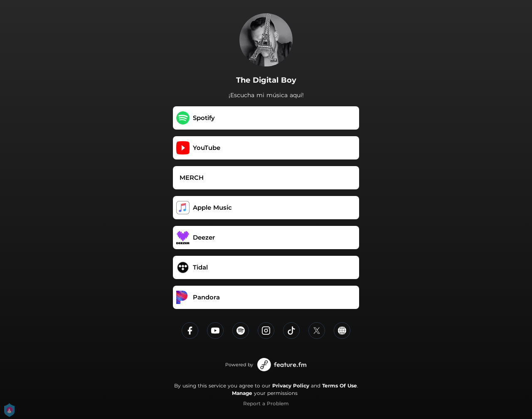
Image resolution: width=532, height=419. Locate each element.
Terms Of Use (340, 386)
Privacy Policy (291, 386)
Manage (242, 393)
